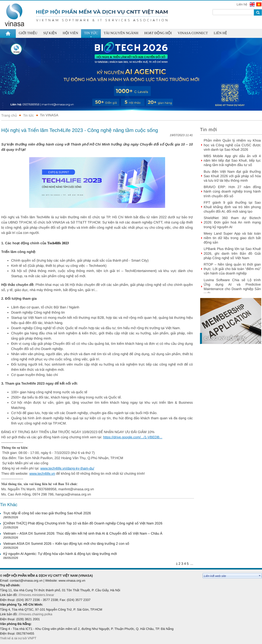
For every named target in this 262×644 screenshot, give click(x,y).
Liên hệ (242, 4)
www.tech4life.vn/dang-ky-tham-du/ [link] (67, 468)
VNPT (33, 638)
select (260, 576)
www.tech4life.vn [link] (42, 473)
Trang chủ (9, 115)
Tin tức (28, 115)
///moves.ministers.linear (36, 595)
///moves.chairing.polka (35, 614)
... (192, 564)
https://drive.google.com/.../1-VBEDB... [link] (133, 437)
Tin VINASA (49, 115)
